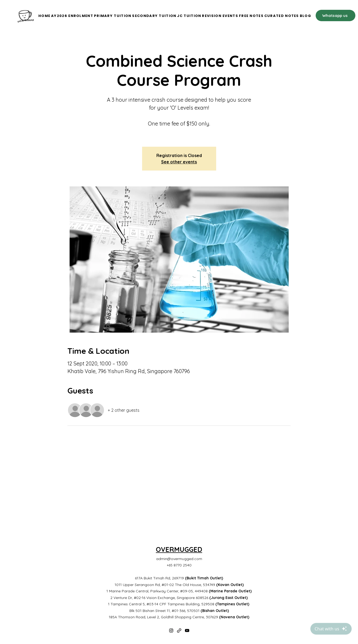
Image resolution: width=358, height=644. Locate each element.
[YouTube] (187, 630)
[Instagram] (171, 630)
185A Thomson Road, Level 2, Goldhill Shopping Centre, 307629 (179, 617)
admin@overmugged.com (179, 559)
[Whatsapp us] (336, 15)
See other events (179, 162)
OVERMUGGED (179, 549)
